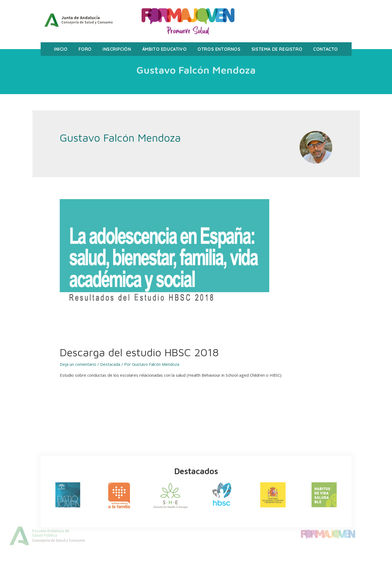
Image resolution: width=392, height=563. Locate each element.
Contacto (326, 49)
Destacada (110, 364)
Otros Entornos (219, 49)
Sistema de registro (277, 49)
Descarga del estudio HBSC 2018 (139, 352)
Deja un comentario (78, 364)
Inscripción (117, 49)
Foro (85, 49)
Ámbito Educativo (164, 49)
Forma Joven (170, 80)
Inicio (61, 49)
